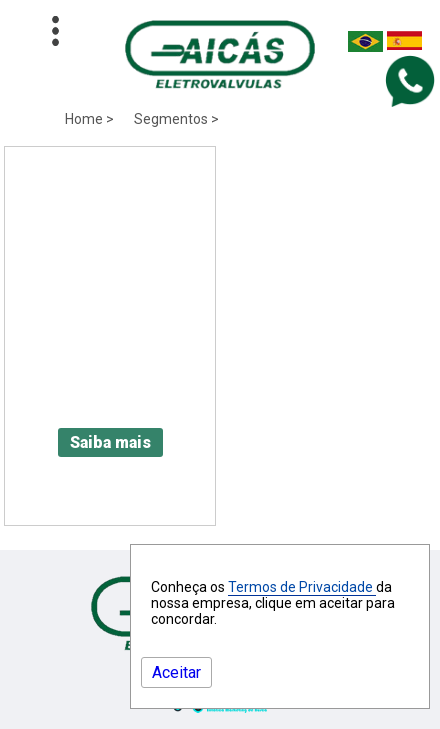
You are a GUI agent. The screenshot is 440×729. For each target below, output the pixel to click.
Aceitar (176, 672)
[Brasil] (365, 46)
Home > (89, 119)
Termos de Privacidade (302, 587)
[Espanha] (404, 46)
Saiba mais (110, 442)
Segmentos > (176, 119)
